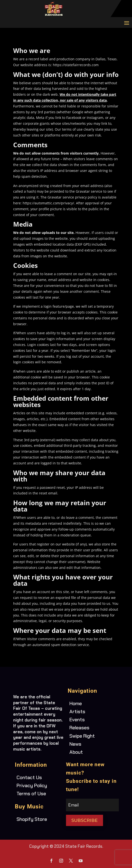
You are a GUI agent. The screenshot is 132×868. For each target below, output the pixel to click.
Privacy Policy (32, 785)
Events (77, 720)
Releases (79, 728)
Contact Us (29, 777)
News (75, 744)
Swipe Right (82, 736)
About (76, 752)
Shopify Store (32, 819)
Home (76, 703)
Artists (77, 711)
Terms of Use (31, 794)
